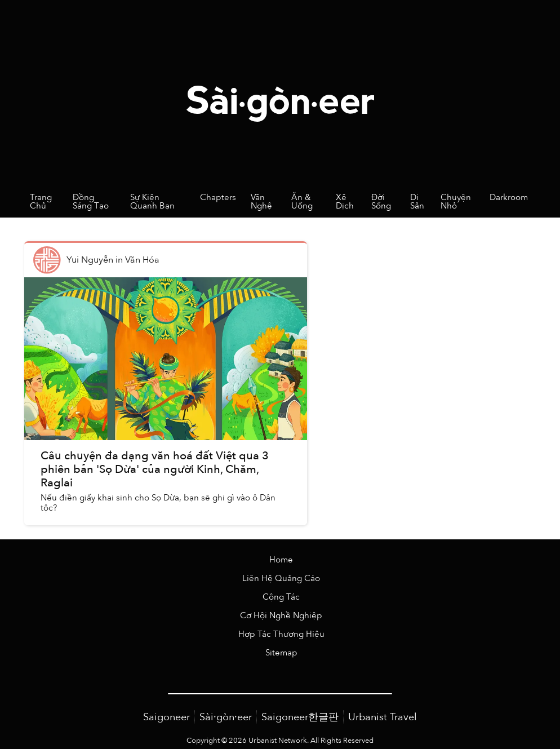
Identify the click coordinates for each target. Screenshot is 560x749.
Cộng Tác (281, 597)
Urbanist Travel (383, 717)
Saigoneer (166, 717)
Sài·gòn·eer (226, 717)
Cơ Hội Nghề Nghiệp (281, 616)
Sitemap (281, 653)
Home (281, 560)
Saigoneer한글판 (300, 717)
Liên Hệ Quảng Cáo (281, 579)
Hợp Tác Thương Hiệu (281, 634)
